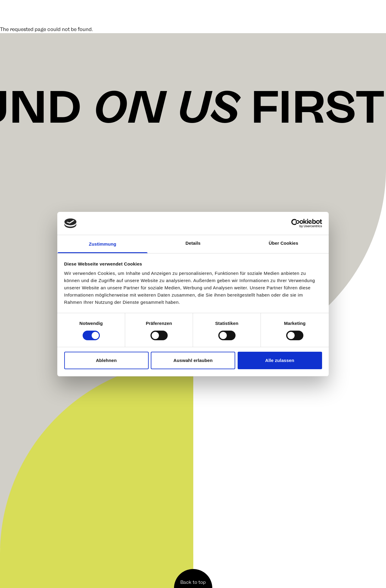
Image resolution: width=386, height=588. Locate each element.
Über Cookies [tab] (283, 243)
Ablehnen (106, 360)
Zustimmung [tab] (103, 244)
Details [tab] (193, 243)
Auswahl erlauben (193, 360)
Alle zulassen (280, 360)
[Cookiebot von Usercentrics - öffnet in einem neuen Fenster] (296, 223)
